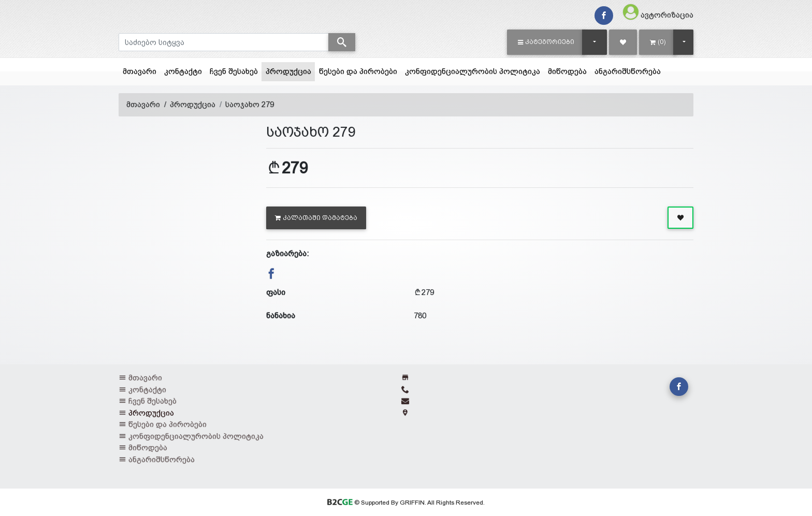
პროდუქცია (291, 70)
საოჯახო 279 (250, 104)
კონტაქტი (183, 71)
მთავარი (140, 71)
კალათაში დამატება (316, 218)
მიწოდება (567, 71)
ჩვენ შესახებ (234, 71)
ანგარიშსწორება (628, 71)
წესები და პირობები (358, 71)
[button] (546, 42)
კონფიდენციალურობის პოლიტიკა (473, 71)
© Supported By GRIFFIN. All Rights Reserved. (406, 503)
